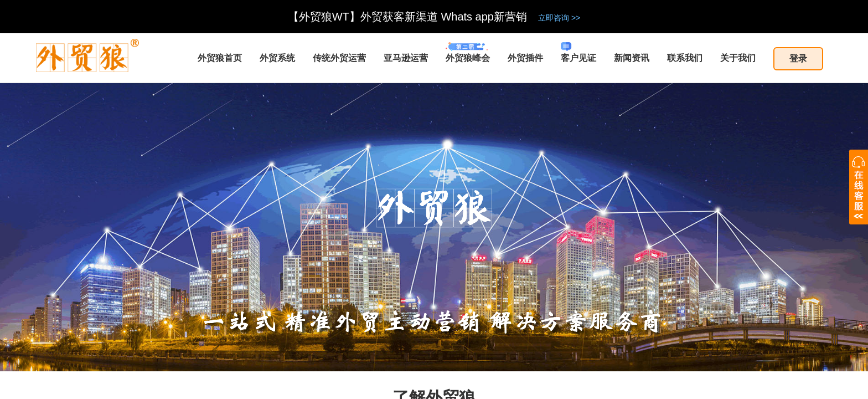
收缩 (859, 187)
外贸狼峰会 (468, 52)
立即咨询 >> (559, 18)
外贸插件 (525, 58)
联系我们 (685, 58)
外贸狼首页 (220, 58)
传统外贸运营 (339, 58)
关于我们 (738, 58)
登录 (798, 58)
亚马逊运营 (406, 58)
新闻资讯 (632, 58)
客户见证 (578, 52)
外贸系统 (277, 58)
